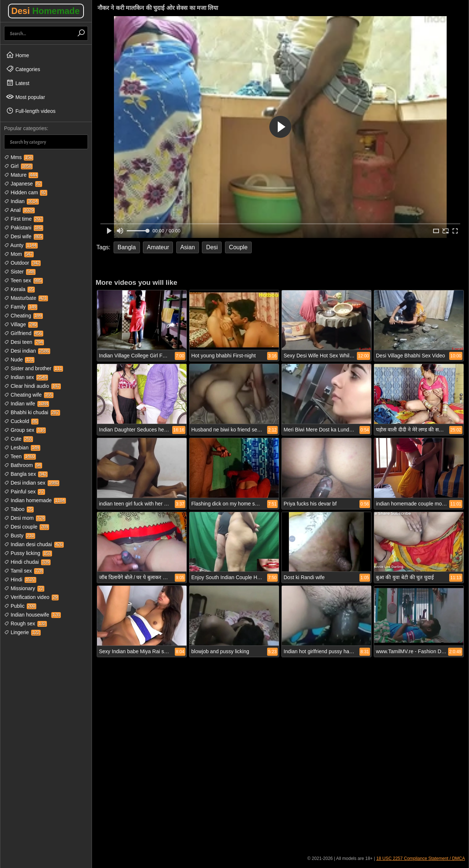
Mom (19, 254)
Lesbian (22, 448)
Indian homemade (35, 500)
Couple (238, 247)
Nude (19, 360)
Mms (19, 157)
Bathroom (23, 465)
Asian (188, 247)
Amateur (158, 247)
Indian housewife (32, 615)
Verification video (31, 597)
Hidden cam (26, 192)
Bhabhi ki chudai (32, 412)
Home (17, 55)
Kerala (19, 289)
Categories (23, 69)
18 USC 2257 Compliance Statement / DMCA (421, 858)
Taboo (19, 509)
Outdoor (22, 263)
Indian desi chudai (34, 544)
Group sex (25, 430)
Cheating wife (29, 395)
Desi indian (27, 351)
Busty (20, 536)
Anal (19, 210)
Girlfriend (24, 333)
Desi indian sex (32, 483)
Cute (19, 439)
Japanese (23, 184)
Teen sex (23, 280)
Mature (21, 175)
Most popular (25, 97)
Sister (20, 272)
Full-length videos (31, 111)
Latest (18, 83)
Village (21, 324)
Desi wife (24, 236)
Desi (46, 11)
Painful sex (25, 492)
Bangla (127, 247)
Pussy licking (28, 553)
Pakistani (24, 228)
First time (24, 219)
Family (21, 307)
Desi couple (27, 527)
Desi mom (25, 518)
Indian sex (26, 377)
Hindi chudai (27, 562)
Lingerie (22, 632)
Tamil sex (24, 571)
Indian (21, 201)
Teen (20, 456)
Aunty (21, 245)
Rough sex (25, 624)
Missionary (24, 588)
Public (20, 606)
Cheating (23, 316)
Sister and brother (34, 368)
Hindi (20, 580)
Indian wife (27, 404)
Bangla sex (26, 474)
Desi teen (24, 342)
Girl (18, 166)
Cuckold (21, 421)
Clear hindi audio (32, 386)
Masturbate (26, 298)
